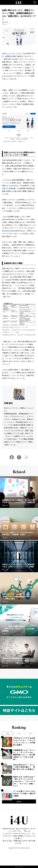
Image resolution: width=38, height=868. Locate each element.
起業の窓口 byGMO (11, 59)
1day (8, 733)
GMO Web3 (10, 231)
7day (19, 733)
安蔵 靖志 (4, 24)
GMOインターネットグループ (13, 53)
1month (30, 733)
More (19, 801)
